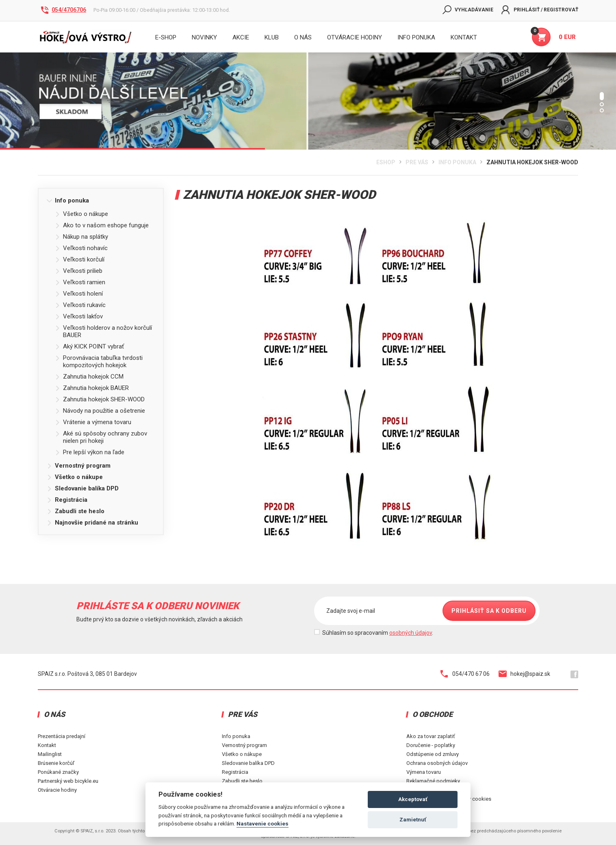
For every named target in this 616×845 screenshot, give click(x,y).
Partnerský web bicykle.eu (68, 781)
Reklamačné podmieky (433, 781)
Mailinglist (50, 754)
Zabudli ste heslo (76, 511)
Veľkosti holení (79, 294)
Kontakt (47, 745)
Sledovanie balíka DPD (83, 488)
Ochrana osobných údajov (437, 763)
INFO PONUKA (416, 37)
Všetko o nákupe (81, 214)
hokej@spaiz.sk (524, 674)
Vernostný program (79, 466)
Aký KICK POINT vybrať (89, 346)
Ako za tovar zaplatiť (431, 736)
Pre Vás (417, 162)
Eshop (386, 162)
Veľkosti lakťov (79, 316)
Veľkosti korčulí (80, 259)
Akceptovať (413, 799)
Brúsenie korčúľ (56, 763)
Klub (272, 37)
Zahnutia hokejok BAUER (92, 388)
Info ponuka (457, 162)
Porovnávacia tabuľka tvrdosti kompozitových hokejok (99, 362)
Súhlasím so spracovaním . (378, 633)
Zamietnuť (413, 820)
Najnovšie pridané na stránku (92, 523)
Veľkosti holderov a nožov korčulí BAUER (103, 331)
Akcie (241, 37)
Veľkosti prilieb (79, 271)
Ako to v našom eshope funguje (102, 225)
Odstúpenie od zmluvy (433, 754)
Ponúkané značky (58, 772)
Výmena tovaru (424, 772)
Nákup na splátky (81, 237)
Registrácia (67, 500)
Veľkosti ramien (80, 282)
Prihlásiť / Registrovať (540, 10)
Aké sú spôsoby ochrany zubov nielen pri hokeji (101, 437)
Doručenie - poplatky (431, 745)
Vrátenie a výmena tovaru (93, 422)
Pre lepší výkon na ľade (90, 452)
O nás (303, 37)
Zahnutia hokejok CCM (89, 377)
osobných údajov (411, 633)
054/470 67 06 (465, 674)
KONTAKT (464, 37)
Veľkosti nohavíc (81, 248)
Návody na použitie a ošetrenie (100, 411)
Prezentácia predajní (62, 736)
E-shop (166, 37)
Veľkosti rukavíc (80, 305)
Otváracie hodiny (355, 37)
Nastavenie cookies (262, 823)
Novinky (204, 37)
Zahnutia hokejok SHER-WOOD (532, 162)
